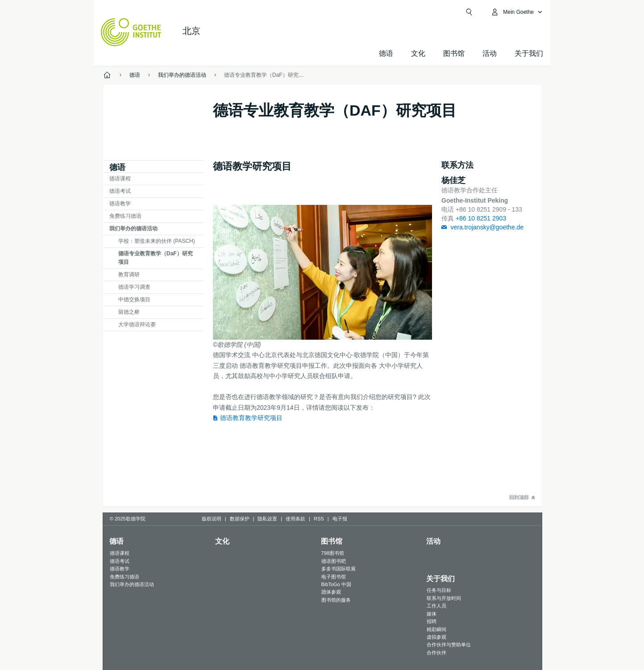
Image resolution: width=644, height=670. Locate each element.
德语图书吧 (334, 561)
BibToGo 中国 (336, 584)
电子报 (340, 519)
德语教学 (120, 204)
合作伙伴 (436, 653)
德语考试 (120, 191)
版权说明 (212, 519)
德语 (386, 53)
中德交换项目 (134, 300)
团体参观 (331, 592)
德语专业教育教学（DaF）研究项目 (156, 258)
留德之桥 (129, 312)
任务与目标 (439, 590)
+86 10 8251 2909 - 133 (489, 209)
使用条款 (295, 519)
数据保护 (240, 519)
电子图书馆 (334, 577)
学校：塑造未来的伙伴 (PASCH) (157, 241)
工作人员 (436, 606)
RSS (319, 519)
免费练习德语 (125, 216)
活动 (433, 541)
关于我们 (529, 53)
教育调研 (129, 275)
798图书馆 (333, 553)
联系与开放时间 (444, 598)
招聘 (432, 621)
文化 (222, 541)
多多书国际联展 (339, 569)
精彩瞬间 (436, 629)
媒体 (432, 614)
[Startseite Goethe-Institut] (131, 32)
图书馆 (454, 53)
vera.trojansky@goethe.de (487, 227)
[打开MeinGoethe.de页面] (517, 12)
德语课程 (120, 179)
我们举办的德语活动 (133, 229)
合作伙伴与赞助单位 (449, 645)
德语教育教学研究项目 (251, 418)
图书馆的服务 (336, 600)
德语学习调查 (134, 287)
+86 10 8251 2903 (481, 218)
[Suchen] (469, 12)
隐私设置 (267, 519)
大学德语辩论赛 (137, 325)
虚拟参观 (436, 637)
